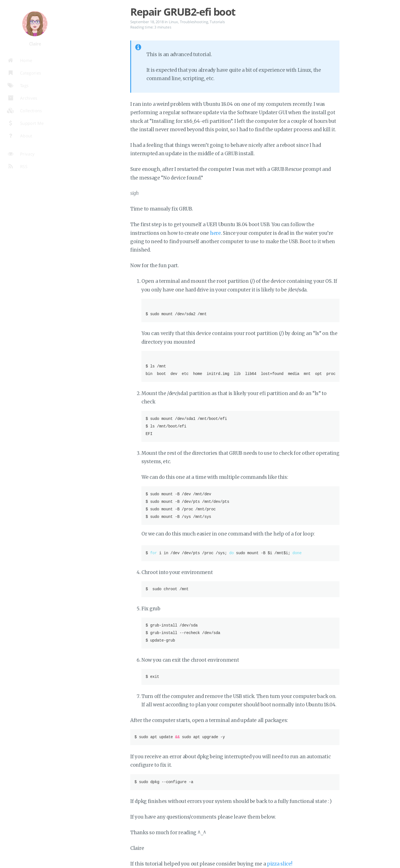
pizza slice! (279, 864)
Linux (174, 22)
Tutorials (217, 22)
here (215, 233)
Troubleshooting (194, 22)
